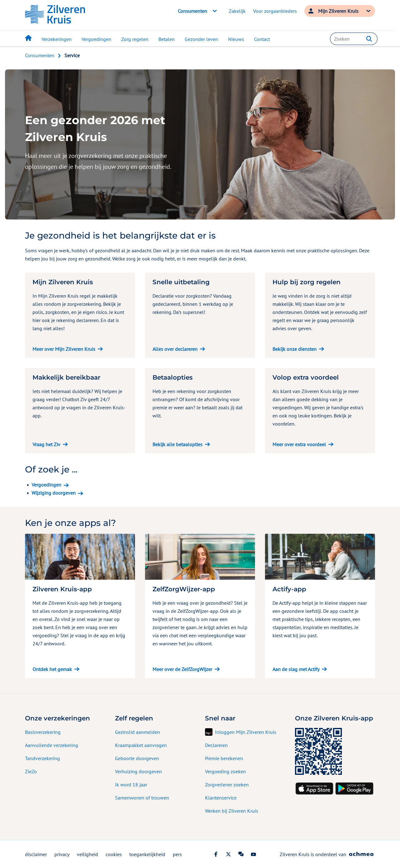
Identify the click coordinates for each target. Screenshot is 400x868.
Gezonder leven (201, 39)
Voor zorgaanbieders (275, 11)
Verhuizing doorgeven (138, 771)
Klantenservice (221, 798)
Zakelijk (237, 11)
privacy (62, 854)
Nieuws (236, 39)
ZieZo (31, 771)
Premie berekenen (224, 758)
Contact (262, 39)
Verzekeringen (57, 39)
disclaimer (36, 854)
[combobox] (354, 39)
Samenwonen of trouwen (142, 798)
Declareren (216, 745)
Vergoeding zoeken (225, 771)
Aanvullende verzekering (52, 745)
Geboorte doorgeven (137, 758)
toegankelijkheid (147, 854)
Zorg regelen (135, 39)
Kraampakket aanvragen (141, 745)
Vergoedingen (96, 39)
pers (177, 854)
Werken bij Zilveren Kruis (232, 811)
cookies (114, 854)
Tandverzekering (42, 758)
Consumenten (40, 55)
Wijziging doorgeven (54, 493)
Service (72, 55)
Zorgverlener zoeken (227, 785)
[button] (369, 39)
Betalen (167, 39)
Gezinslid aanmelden (137, 732)
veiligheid (87, 854)
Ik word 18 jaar (131, 785)
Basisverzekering (43, 732)
